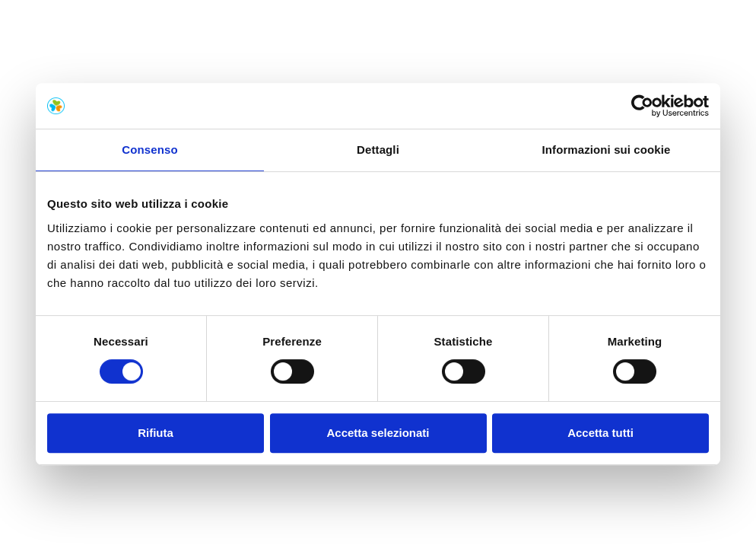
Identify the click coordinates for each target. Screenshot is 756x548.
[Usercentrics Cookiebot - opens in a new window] (642, 106)
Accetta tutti (600, 433)
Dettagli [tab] (378, 150)
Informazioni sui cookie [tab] (607, 150)
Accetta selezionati (378, 433)
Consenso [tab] (149, 150)
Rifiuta (156, 433)
